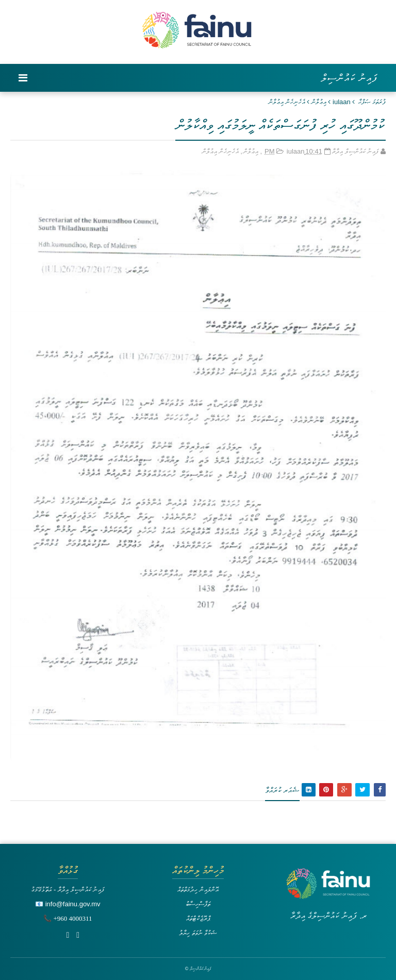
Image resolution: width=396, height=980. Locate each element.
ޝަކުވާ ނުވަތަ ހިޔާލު (198, 933)
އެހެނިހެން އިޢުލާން (287, 102)
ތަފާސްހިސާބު (198, 904)
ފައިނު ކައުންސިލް (349, 78)
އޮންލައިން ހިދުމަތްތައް (198, 890)
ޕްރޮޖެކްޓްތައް (198, 918)
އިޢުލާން (319, 102)
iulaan (342, 102)
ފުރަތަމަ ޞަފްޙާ (372, 102)
